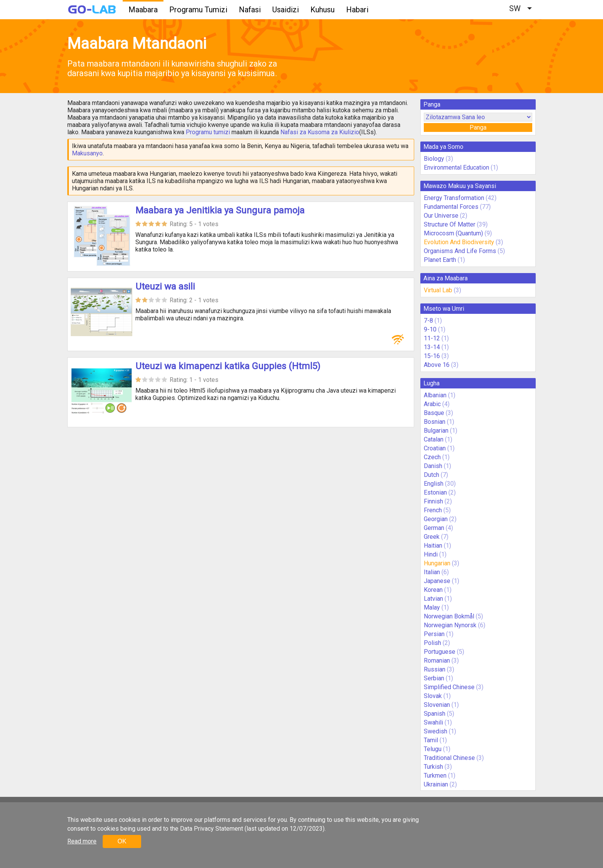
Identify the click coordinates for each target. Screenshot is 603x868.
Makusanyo (87, 153)
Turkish (433, 767)
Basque (434, 413)
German (434, 528)
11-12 (432, 338)
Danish (433, 466)
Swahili (433, 722)
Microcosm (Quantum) (453, 233)
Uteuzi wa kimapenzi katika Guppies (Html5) (228, 366)
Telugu (433, 749)
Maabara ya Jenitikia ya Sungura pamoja (220, 210)
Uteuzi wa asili (165, 287)
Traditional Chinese (449, 758)
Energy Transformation (454, 198)
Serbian (434, 678)
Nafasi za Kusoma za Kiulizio (320, 132)
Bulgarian (436, 431)
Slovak (433, 696)
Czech (432, 457)
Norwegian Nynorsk (450, 625)
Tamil (431, 740)
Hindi (431, 554)
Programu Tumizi (198, 10)
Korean (433, 590)
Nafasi (250, 10)
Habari (357, 10)
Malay (432, 607)
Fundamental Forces (451, 207)
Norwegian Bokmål (449, 616)
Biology (434, 159)
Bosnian (435, 422)
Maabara (143, 10)
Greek (432, 537)
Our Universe (441, 216)
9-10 (430, 329)
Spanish (435, 714)
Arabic (432, 404)
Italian (432, 572)
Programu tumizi (208, 132)
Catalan (434, 439)
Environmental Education (456, 167)
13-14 (432, 347)
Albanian (435, 395)
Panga (478, 127)
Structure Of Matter (450, 224)
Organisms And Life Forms (460, 251)
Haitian (433, 546)
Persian (434, 634)
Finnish (433, 501)
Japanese (437, 581)
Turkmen (435, 776)
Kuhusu (322, 10)
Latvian (433, 599)
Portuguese (440, 652)
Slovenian (437, 705)
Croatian (435, 448)
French (433, 510)
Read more (82, 841)
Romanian (437, 661)
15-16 (432, 356)
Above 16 (437, 365)
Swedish (436, 731)
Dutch (431, 475)
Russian (435, 669)
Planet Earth (440, 260)
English (434, 484)
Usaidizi (286, 10)
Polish (432, 643)
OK (122, 841)
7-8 (428, 321)
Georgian (436, 519)
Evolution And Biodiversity (459, 242)
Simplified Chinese (449, 687)
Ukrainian (436, 784)
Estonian (435, 492)
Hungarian (437, 563)
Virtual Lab (438, 290)
